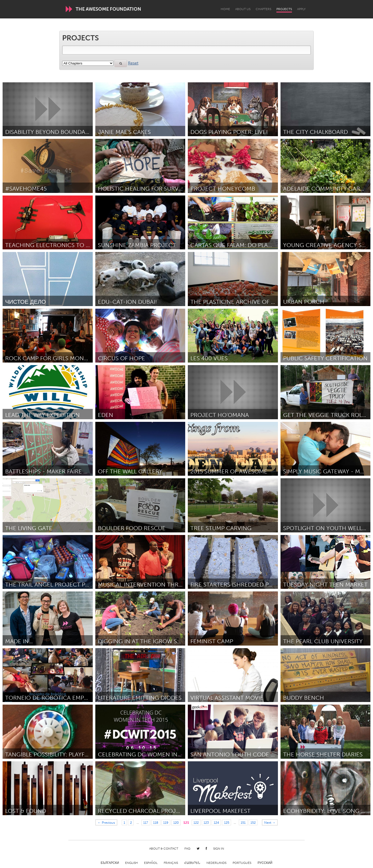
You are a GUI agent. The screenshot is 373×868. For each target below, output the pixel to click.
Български (110, 863)
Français (171, 863)
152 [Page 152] (253, 823)
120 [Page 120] (176, 823)
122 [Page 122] (196, 823)
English (131, 863)
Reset (133, 63)
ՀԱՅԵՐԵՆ (192, 863)
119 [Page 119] (166, 823)
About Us (243, 9)
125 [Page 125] (227, 823)
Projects (284, 9)
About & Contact (164, 849)
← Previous (106, 823)
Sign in (219, 849)
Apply (301, 9)
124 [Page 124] (216, 823)
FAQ (187, 849)
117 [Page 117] (146, 823)
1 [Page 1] (124, 823)
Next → (270, 823)
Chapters (263, 9)
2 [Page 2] (131, 823)
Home (225, 9)
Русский (265, 863)
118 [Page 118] (156, 823)
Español (151, 863)
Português (242, 863)
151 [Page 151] (243, 823)
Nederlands (216, 863)
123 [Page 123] (206, 823)
